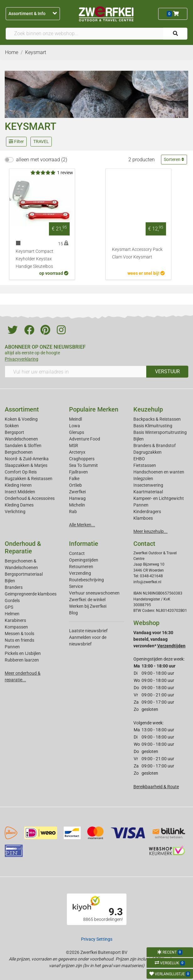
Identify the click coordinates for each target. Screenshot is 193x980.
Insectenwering (148, 485)
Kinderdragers (147, 512)
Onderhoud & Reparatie (23, 547)
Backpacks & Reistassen (157, 419)
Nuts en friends (19, 640)
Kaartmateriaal (148, 492)
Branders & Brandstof (155, 446)
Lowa (75, 426)
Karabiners (15, 620)
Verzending (80, 573)
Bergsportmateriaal (24, 574)
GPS (9, 607)
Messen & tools (19, 634)
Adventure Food (85, 439)
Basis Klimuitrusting (153, 426)
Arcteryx (77, 452)
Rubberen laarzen (22, 660)
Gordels (12, 601)
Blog (73, 613)
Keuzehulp (148, 409)
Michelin (77, 505)
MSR (74, 446)
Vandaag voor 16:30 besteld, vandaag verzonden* (159, 639)
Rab (73, 512)
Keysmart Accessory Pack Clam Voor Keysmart (137, 253)
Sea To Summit (83, 465)
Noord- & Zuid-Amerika (27, 459)
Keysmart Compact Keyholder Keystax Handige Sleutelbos (35, 259)
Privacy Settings (97, 939)
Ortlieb (75, 485)
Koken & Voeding (21, 419)
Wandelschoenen (21, 439)
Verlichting (15, 512)
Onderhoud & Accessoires (30, 498)
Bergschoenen (19, 452)
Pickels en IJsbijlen (23, 653)
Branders (14, 587)
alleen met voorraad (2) (42, 160)
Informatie (84, 544)
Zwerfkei (77, 492)
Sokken (12, 426)
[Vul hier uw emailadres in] (76, 372)
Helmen (12, 614)
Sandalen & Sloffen (23, 446)
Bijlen (139, 439)
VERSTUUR (167, 371)
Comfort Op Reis (21, 472)
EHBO (139, 459)
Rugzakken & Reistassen (29, 479)
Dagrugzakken (147, 452)
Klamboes (143, 518)
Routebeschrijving (86, 580)
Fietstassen (145, 465)
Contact (77, 553)
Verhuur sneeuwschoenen (94, 593)
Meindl (75, 419)
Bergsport (14, 432)
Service (76, 586)
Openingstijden (84, 560)
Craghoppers (82, 459)
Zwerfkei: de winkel (87, 600)
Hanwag (77, 498)
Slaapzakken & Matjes (26, 465)
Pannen (12, 647)
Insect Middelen (20, 492)
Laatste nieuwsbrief (88, 631)
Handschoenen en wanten (159, 472)
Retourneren (81, 567)
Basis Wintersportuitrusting (160, 432)
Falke (74, 479)
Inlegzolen (143, 479)
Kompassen (16, 627)
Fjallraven (78, 472)
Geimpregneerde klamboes (31, 594)
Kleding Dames (19, 505)
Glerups (77, 432)
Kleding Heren (18, 485)
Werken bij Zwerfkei (88, 606)
